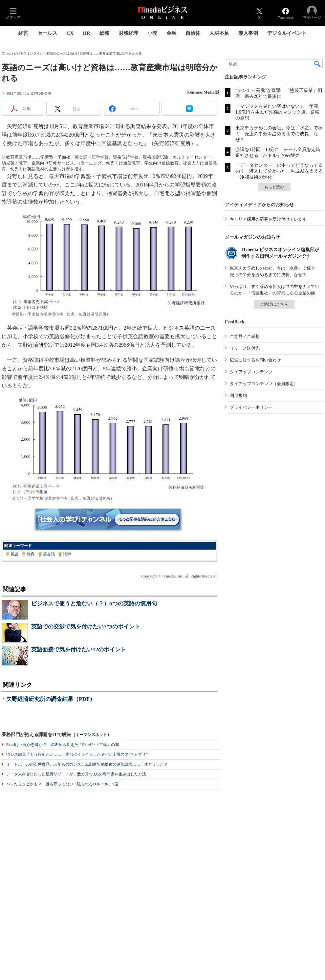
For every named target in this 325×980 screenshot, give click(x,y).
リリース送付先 (245, 348)
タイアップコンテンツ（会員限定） (264, 384)
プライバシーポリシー (251, 407)
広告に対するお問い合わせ (255, 360)
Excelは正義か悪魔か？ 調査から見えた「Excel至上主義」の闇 (63, 745)
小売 (152, 33)
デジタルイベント (287, 33)
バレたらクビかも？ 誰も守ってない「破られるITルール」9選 (62, 784)
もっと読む (274, 187)
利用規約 (238, 395)
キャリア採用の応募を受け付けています (268, 219)
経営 (23, 33)
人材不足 (219, 33)
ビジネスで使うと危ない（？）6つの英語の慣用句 (94, 604)
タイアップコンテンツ (251, 372)
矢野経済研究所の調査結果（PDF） (51, 699)
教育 (31, 554)
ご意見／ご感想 (245, 336)
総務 (104, 33)
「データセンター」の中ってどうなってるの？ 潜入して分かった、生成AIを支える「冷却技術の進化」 (279, 171)
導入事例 (248, 33)
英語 (14, 554)
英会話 (49, 554)
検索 (318, 64)
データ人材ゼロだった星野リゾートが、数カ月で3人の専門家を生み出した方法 (76, 774)
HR (87, 33)
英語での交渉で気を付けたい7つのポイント (86, 627)
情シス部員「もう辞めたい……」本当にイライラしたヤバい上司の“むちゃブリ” (77, 754)
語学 (67, 554)
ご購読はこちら (274, 304)
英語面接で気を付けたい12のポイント (79, 650)
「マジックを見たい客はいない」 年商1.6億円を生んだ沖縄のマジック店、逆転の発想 (277, 112)
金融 (171, 33)
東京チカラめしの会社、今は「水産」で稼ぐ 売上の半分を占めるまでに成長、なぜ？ (279, 134)
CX (70, 33)
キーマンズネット (91, 735)
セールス (47, 33)
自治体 (193, 33)
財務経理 (128, 33)
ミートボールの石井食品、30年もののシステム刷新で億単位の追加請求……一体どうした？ (87, 764)
